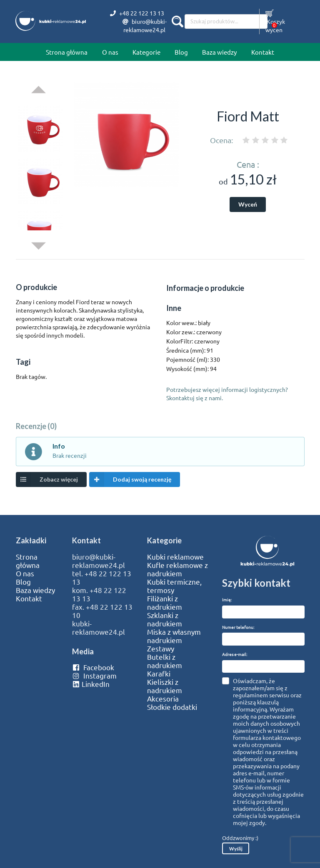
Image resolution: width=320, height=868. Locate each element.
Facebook (93, 667)
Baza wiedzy (219, 52)
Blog (181, 52)
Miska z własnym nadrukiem (174, 636)
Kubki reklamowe (175, 557)
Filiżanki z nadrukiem (165, 603)
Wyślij (236, 849)
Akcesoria (163, 699)
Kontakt (263, 52)
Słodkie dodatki (172, 707)
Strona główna (67, 52)
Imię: (227, 599)
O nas (110, 52)
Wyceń (248, 204)
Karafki (159, 674)
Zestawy (161, 648)
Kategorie (146, 52)
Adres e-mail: (235, 654)
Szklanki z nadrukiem (165, 619)
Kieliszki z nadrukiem (165, 686)
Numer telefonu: (238, 627)
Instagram (94, 676)
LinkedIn (91, 684)
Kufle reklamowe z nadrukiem (177, 569)
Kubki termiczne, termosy (174, 586)
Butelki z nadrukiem (165, 661)
